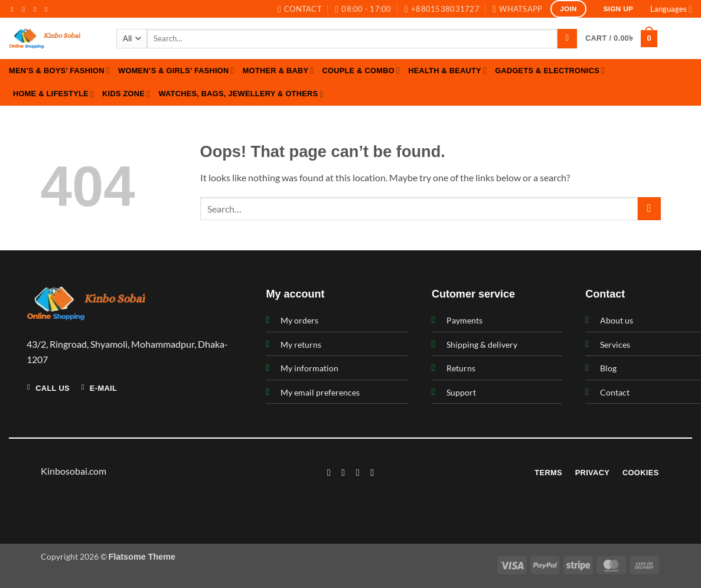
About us (617, 320)
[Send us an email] (48, 9)
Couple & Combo (361, 71)
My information (309, 368)
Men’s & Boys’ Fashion (59, 71)
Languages (671, 9)
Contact (615, 392)
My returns (301, 344)
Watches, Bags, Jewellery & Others (241, 94)
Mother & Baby (278, 71)
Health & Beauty (447, 71)
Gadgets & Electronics (550, 71)
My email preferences (320, 392)
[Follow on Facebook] (15, 9)
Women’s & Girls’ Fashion (176, 71)
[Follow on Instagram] (26, 9)
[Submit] (567, 39)
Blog (608, 368)
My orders (299, 320)
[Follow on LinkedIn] (372, 472)
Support (461, 392)
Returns (461, 368)
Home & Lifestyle (53, 94)
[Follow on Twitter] (37, 9)
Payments (464, 320)
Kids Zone (126, 94)
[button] (621, 39)
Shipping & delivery (482, 344)
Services (615, 344)
